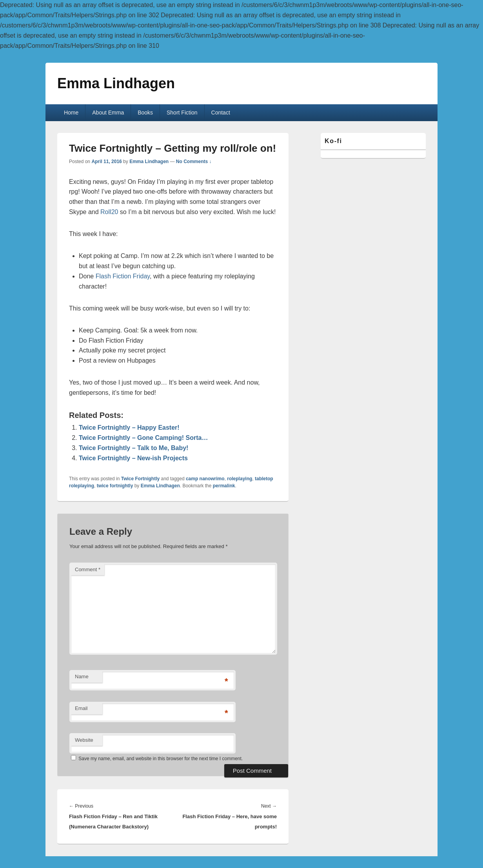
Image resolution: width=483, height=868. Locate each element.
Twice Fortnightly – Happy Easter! (129, 428)
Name (82, 676)
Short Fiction (182, 113)
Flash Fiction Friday (123, 276)
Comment (88, 569)
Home (71, 113)
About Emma (108, 113)
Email (81, 708)
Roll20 (109, 212)
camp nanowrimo (205, 479)
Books (145, 113)
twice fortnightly (115, 486)
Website (84, 740)
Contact (221, 113)
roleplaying (240, 479)
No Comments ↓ (194, 162)
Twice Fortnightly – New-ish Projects (133, 458)
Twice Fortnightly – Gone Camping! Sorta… (143, 438)
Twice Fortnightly (140, 479)
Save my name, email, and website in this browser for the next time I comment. (161, 759)
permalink (224, 486)
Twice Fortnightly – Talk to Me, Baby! (133, 448)
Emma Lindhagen (116, 83)
